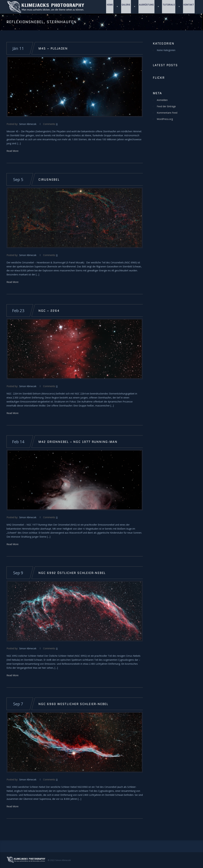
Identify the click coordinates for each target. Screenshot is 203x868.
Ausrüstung (146, 7)
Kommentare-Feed (167, 113)
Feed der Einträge (166, 106)
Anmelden (162, 100)
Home (109, 7)
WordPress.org (165, 119)
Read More (13, 151)
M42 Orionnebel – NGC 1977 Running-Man (78, 442)
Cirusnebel (49, 179)
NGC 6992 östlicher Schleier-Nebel (72, 573)
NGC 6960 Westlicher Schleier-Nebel (73, 704)
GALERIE (125, 7)
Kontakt (189, 7)
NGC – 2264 (49, 311)
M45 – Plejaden (53, 48)
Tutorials (168, 7)
